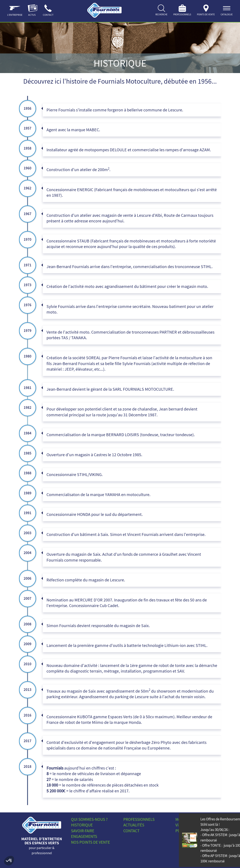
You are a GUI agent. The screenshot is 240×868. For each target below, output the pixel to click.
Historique (82, 825)
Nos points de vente (91, 842)
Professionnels (139, 819)
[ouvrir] (227, 11)
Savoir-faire (83, 831)
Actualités (134, 825)
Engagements (84, 836)
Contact (131, 831)
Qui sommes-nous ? (89, 819)
